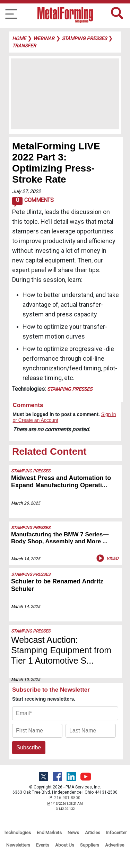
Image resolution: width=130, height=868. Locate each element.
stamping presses (84, 38)
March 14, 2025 (26, 559)
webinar (44, 38)
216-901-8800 (67, 798)
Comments (33, 202)
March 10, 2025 (26, 680)
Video (107, 558)
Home (19, 38)
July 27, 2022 (27, 191)
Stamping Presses (70, 389)
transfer (24, 46)
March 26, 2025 (26, 503)
